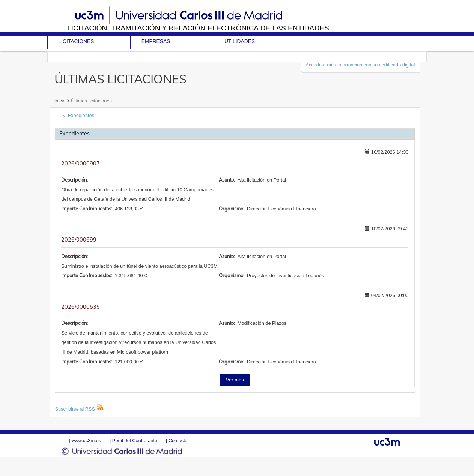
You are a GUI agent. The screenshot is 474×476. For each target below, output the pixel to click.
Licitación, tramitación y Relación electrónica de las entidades (198, 28)
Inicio (61, 101)
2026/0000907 (81, 164)
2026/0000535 (81, 307)
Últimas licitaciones (91, 101)
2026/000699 (79, 240)
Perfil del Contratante (135, 441)
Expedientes (81, 115)
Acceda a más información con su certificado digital (360, 65)
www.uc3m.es (86, 441)
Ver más (235, 380)
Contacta (178, 441)
